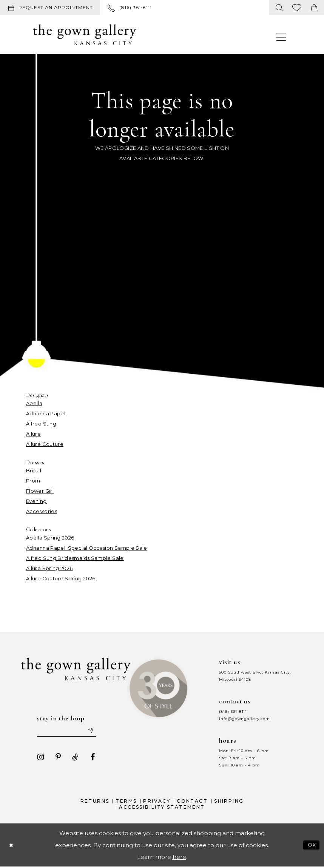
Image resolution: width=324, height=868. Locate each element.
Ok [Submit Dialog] (311, 846)
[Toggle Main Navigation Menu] (281, 37)
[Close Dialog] (12, 846)
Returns (95, 802)
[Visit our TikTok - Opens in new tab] (72, 759)
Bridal (34, 470)
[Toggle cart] (314, 7)
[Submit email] (94, 731)
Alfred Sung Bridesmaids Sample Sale (75, 558)
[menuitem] (52, 8)
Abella (34, 403)
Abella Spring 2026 (50, 538)
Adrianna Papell (46, 413)
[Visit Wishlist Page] (297, 7)
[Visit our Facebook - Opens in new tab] (89, 759)
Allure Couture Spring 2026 (61, 578)
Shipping (229, 802)
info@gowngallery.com (244, 719)
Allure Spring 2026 (49, 568)
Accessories (42, 511)
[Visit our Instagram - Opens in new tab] (37, 759)
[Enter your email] (67, 731)
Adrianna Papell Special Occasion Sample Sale (87, 548)
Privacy (157, 802)
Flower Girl (40, 491)
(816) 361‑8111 (233, 712)
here (179, 858)
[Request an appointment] (50, 8)
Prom (33, 481)
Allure (33, 434)
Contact (192, 802)
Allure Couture (45, 444)
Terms (126, 802)
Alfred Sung (41, 424)
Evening (36, 501)
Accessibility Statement (162, 808)
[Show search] (279, 7)
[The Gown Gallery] (85, 35)
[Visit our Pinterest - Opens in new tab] (55, 759)
